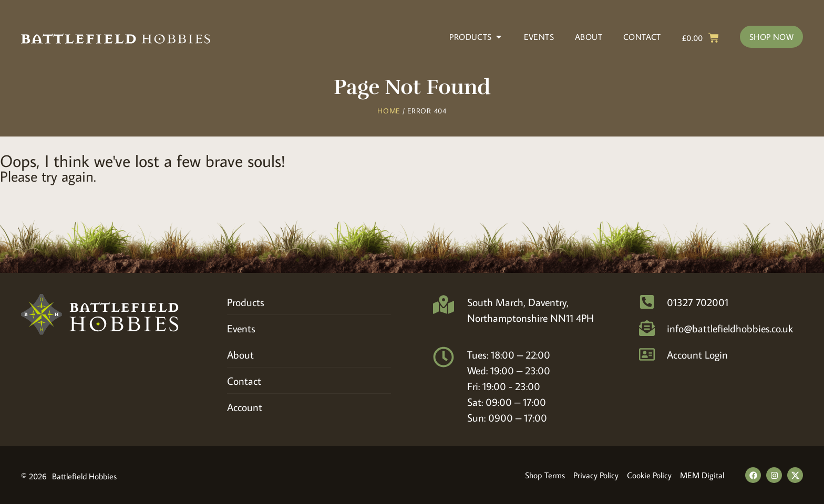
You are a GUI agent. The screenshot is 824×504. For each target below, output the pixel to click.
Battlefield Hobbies (84, 476)
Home (389, 111)
